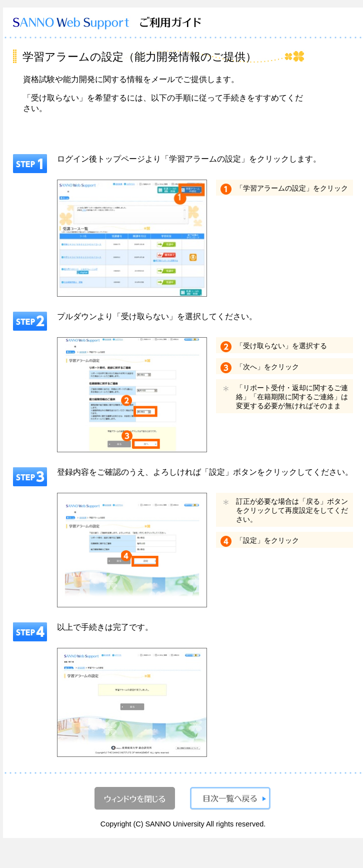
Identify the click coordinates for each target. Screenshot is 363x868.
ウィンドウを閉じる (135, 798)
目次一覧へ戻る (230, 798)
